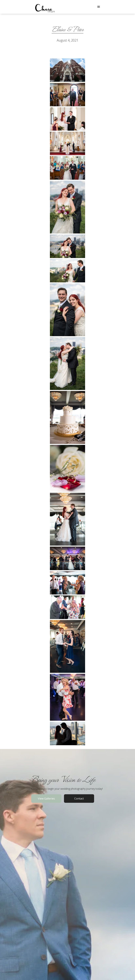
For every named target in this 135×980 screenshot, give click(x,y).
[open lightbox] (67, 70)
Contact (79, 799)
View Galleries (46, 799)
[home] (45, 7)
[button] (99, 7)
